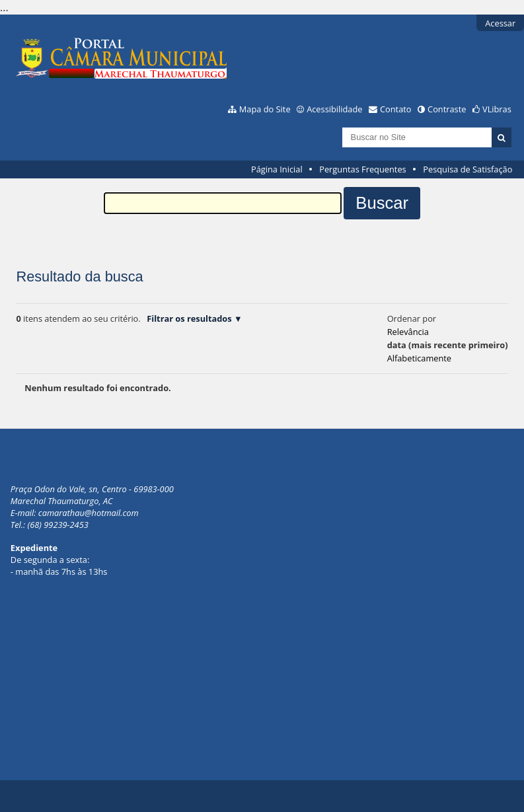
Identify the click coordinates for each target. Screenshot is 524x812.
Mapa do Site (265, 109)
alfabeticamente (419, 358)
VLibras (497, 109)
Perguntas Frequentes (362, 169)
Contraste (447, 109)
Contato (396, 109)
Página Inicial (277, 169)
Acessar (500, 23)
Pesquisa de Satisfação (468, 169)
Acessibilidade (334, 109)
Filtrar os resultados (189, 318)
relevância (408, 332)
